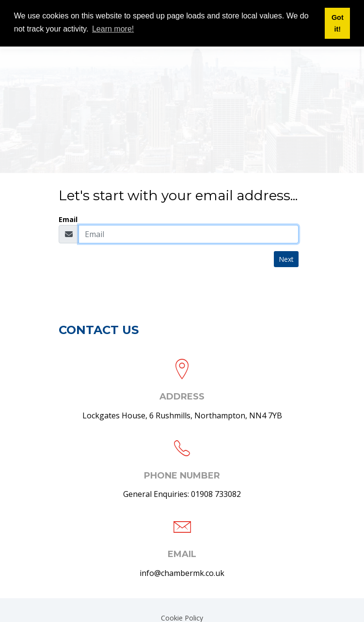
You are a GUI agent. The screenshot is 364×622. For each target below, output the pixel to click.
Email (68, 219)
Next (286, 259)
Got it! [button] (338, 23)
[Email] (189, 234)
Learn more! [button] (113, 29)
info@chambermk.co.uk (182, 573)
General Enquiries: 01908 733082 (182, 494)
